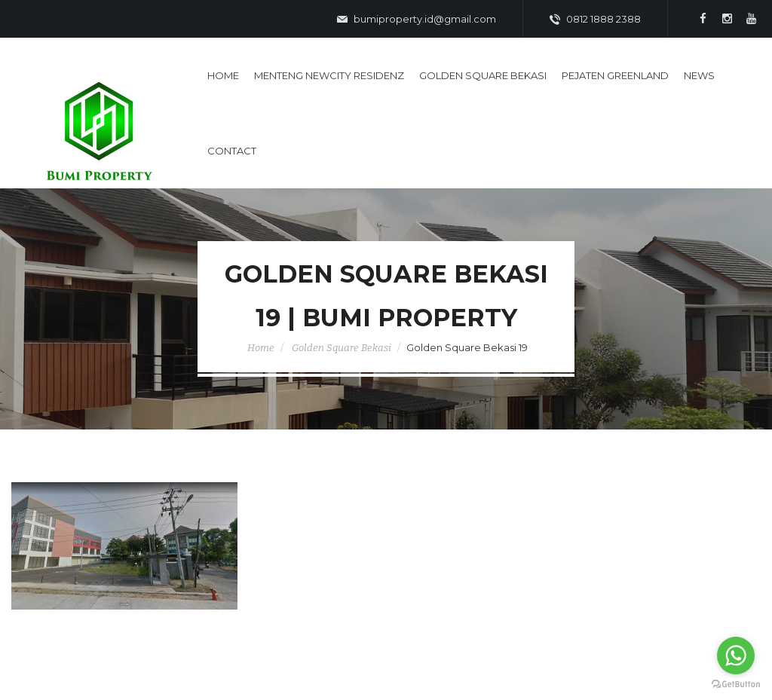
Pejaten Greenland (615, 75)
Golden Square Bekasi (483, 75)
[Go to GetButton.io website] (736, 685)
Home (223, 75)
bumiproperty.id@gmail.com (417, 20)
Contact (232, 151)
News (699, 75)
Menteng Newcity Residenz (329, 75)
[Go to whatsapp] (736, 656)
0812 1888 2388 (595, 20)
